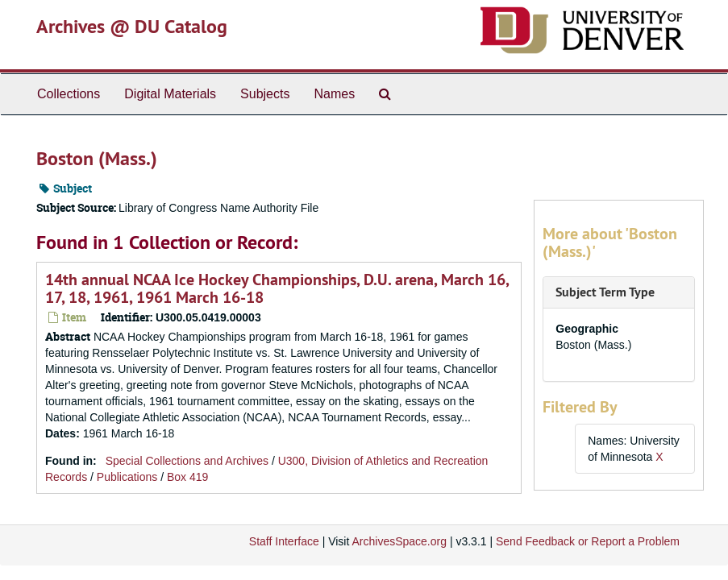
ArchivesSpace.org (399, 541)
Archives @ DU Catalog (132, 26)
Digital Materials (170, 94)
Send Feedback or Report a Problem (588, 541)
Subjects (265, 94)
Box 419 (187, 477)
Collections (69, 94)
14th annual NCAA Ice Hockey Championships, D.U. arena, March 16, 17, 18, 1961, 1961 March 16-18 (277, 288)
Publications (127, 477)
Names (334, 94)
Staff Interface (284, 541)
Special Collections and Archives (187, 461)
